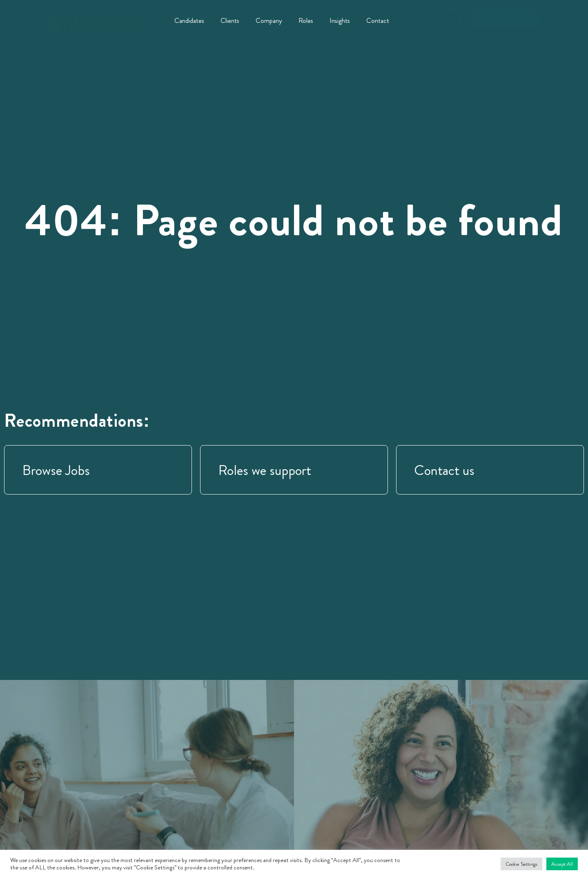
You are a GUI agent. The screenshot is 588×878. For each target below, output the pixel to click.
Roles (306, 20)
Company (269, 20)
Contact (378, 20)
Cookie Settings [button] (521, 864)
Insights (340, 20)
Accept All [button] (562, 864)
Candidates (189, 20)
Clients (230, 20)
